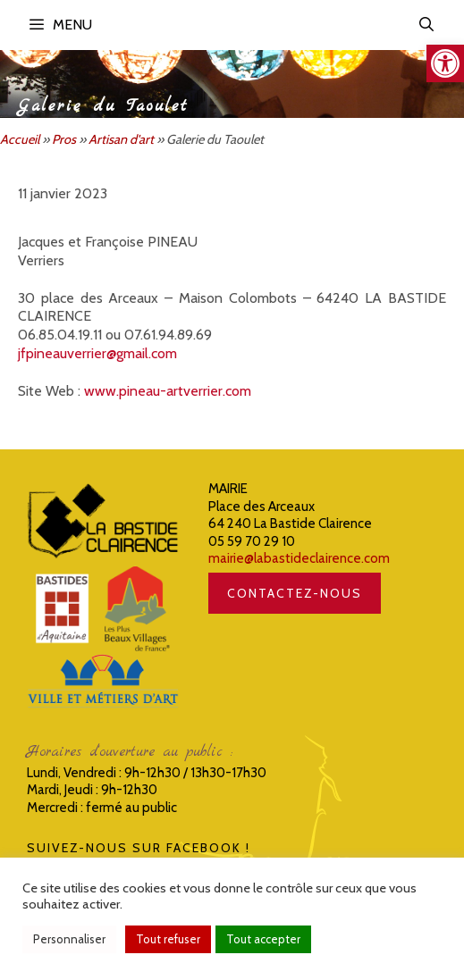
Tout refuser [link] (168, 939)
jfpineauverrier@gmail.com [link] (97, 353)
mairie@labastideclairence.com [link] (299, 558)
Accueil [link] (20, 139)
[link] (445, 63)
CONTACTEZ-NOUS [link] (295, 593)
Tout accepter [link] (263, 939)
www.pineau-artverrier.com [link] (168, 391)
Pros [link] (64, 139)
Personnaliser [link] (69, 939)
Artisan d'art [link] (121, 139)
